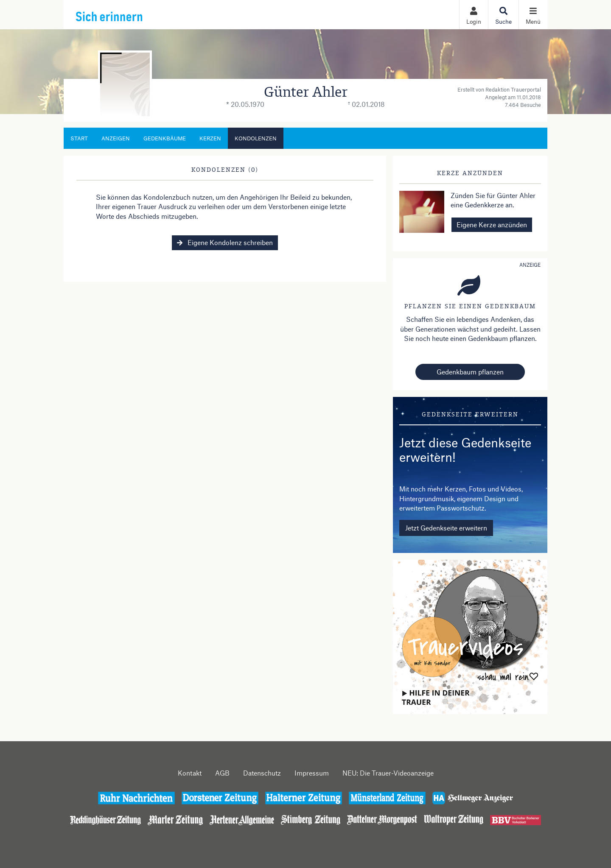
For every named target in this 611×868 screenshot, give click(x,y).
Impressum (312, 773)
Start (79, 138)
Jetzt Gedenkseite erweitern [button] (446, 528)
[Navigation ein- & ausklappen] (533, 15)
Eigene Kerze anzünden (492, 225)
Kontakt (190, 773)
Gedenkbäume (165, 138)
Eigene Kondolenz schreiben (225, 242)
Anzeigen (116, 138)
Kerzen (210, 138)
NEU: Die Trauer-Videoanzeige (388, 773)
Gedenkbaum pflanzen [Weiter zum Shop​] (470, 372)
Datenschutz (262, 773)
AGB (222, 773)
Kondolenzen (256, 138)
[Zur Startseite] (128, 14)
